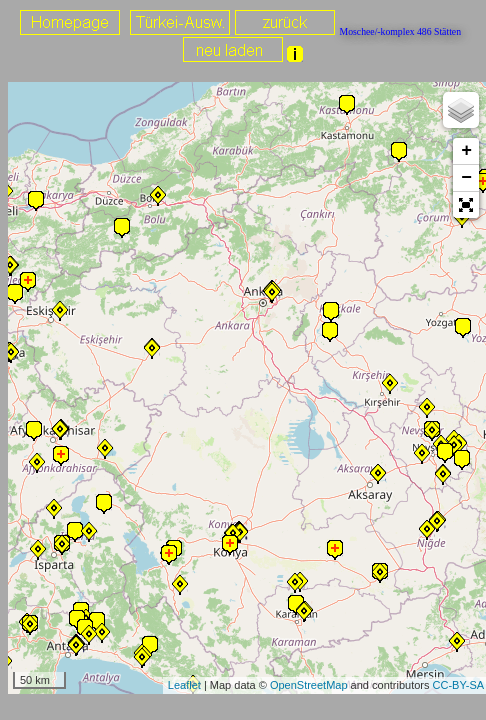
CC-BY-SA (459, 685)
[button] (466, 205)
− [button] (466, 178)
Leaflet (184, 685)
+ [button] (466, 151)
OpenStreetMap (309, 685)
